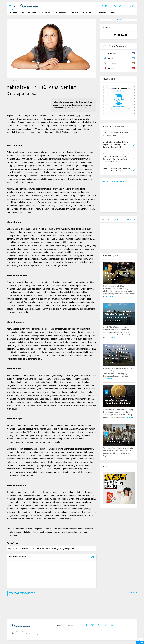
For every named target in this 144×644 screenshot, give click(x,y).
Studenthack (88, 12)
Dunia (74, 12)
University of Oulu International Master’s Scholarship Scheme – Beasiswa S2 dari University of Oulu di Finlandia (118, 354)
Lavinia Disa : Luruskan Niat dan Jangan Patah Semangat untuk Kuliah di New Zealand (118, 316)
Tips (113, 12)
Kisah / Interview (29, 12)
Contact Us (71, 626)
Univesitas (61, 12)
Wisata (103, 12)
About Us (59, 626)
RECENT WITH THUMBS (115, 181)
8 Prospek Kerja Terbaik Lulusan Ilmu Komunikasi (118, 276)
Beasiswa (46, 12)
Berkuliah (119, 19)
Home (13, 12)
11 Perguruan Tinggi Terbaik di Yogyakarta (117, 440)
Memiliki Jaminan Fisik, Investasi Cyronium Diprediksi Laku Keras (118, 400)
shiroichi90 (35, 634)
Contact (140, 642)
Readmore (110, 296)
